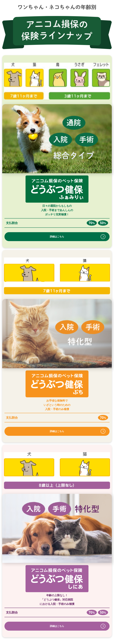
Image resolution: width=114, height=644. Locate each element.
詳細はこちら (57, 237)
